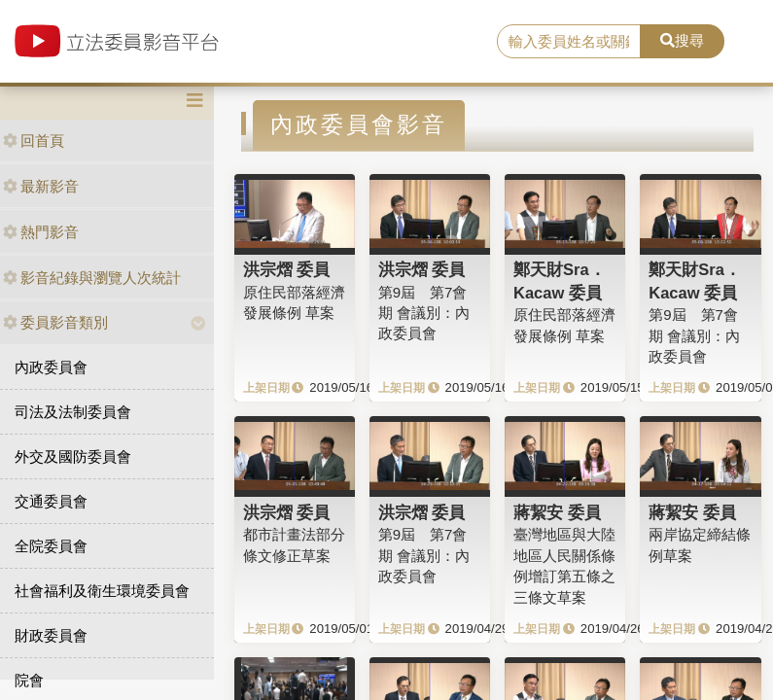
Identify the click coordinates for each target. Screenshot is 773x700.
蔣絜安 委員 (557, 512)
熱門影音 (41, 232)
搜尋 (682, 40)
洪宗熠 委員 (287, 269)
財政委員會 (51, 635)
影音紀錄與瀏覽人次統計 (92, 278)
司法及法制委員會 (73, 412)
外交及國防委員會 (73, 456)
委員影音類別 (55, 322)
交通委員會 (51, 501)
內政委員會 (51, 367)
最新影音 (41, 186)
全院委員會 (51, 546)
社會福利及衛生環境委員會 (102, 591)
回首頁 (34, 140)
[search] (569, 42)
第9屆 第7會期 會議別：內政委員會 (424, 313)
